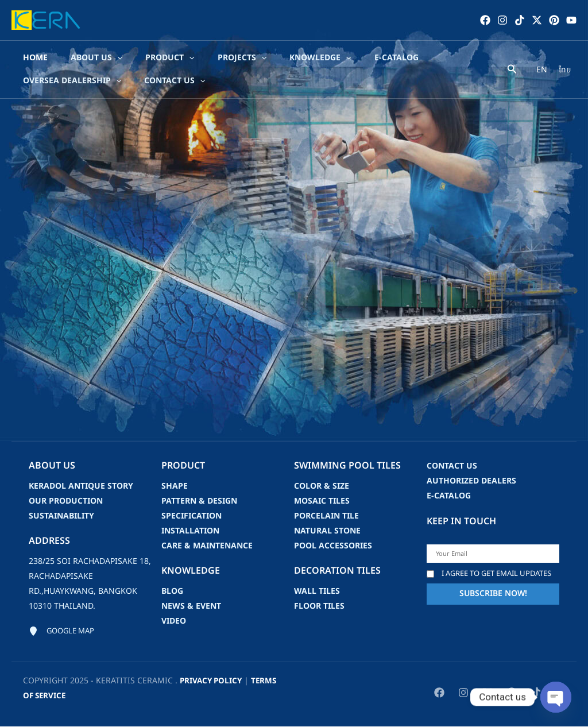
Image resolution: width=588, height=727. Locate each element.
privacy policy (212, 681)
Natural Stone (327, 531)
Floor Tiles (319, 606)
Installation (190, 531)
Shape (175, 486)
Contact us (452, 466)
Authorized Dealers (471, 481)
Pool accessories (333, 546)
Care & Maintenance (207, 546)
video (174, 621)
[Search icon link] (512, 71)
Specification (192, 516)
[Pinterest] (554, 20)
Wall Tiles (317, 591)
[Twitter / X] (537, 20)
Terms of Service (60, 696)
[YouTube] (571, 20)
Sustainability (61, 516)
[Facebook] (485, 20)
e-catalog (449, 496)
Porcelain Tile (326, 516)
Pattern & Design (199, 501)
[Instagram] (502, 20)
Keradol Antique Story (81, 486)
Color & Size (322, 486)
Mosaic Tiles (322, 501)
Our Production (66, 501)
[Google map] (64, 632)
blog (172, 591)
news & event (191, 606)
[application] (113, 58)
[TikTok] (520, 20)
